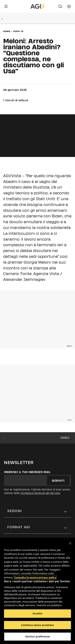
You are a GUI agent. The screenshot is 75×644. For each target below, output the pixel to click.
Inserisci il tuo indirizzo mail (27, 472)
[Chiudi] (70, 543)
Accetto (37, 613)
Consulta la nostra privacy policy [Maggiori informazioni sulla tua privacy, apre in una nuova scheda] (35, 577)
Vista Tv (18, 31)
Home (7, 31)
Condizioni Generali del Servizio (40, 493)
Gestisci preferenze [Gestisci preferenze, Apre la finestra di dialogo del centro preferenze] (38, 636)
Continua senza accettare (37, 625)
